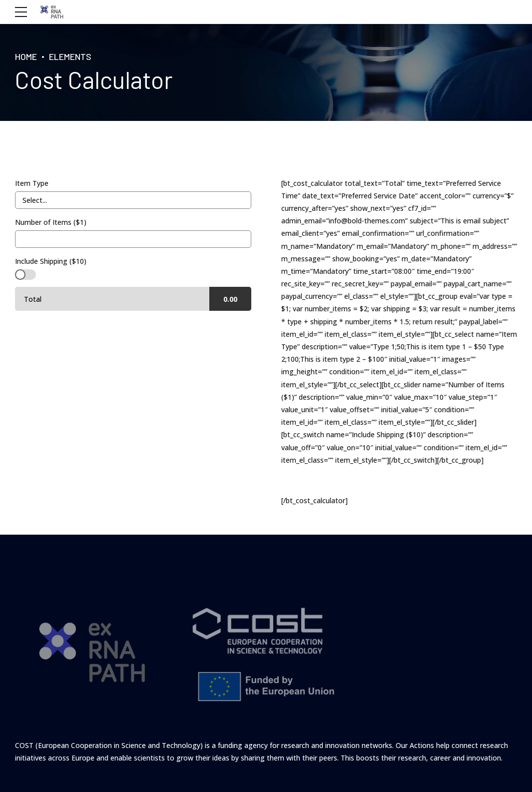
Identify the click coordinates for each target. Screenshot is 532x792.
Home (26, 56)
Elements (70, 56)
